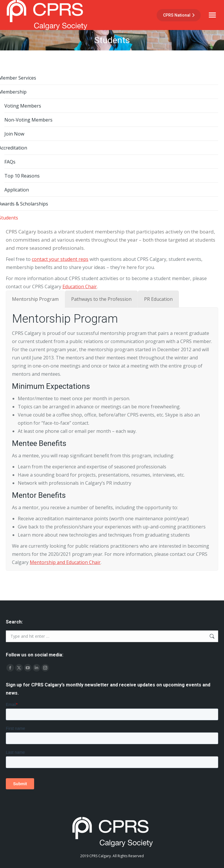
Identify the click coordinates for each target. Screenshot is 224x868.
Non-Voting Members (28, 120)
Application (17, 190)
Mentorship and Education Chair (65, 562)
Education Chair (80, 287)
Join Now (14, 134)
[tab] (35, 299)
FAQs (10, 162)
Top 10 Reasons (22, 176)
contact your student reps (60, 259)
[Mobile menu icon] (212, 15)
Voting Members (23, 106)
